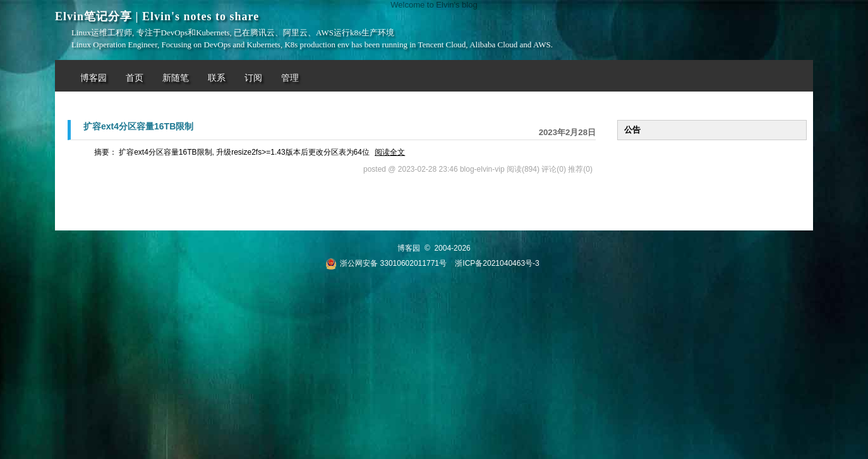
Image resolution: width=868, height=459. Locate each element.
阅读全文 (390, 152)
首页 (135, 78)
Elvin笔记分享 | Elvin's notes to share (157, 16)
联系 (217, 78)
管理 (290, 78)
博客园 (93, 78)
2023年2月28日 (567, 132)
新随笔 (176, 78)
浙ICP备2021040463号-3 (497, 263)
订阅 (253, 78)
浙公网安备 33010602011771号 (386, 263)
